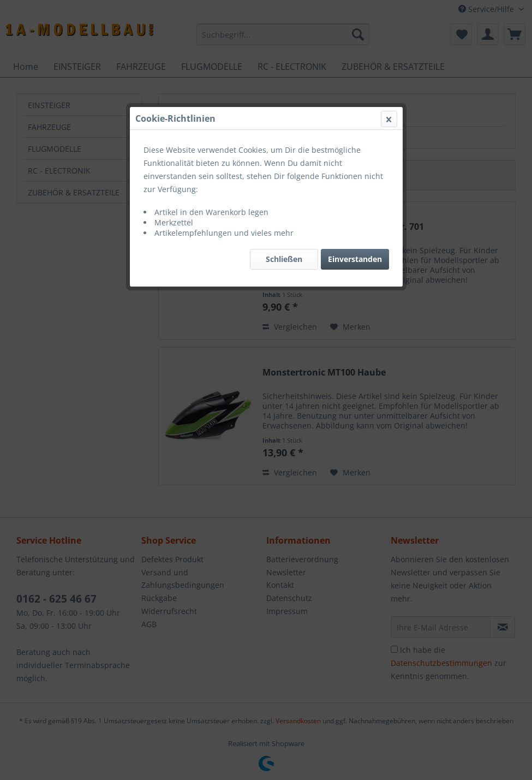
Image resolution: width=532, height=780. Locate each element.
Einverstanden (355, 259)
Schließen (284, 259)
